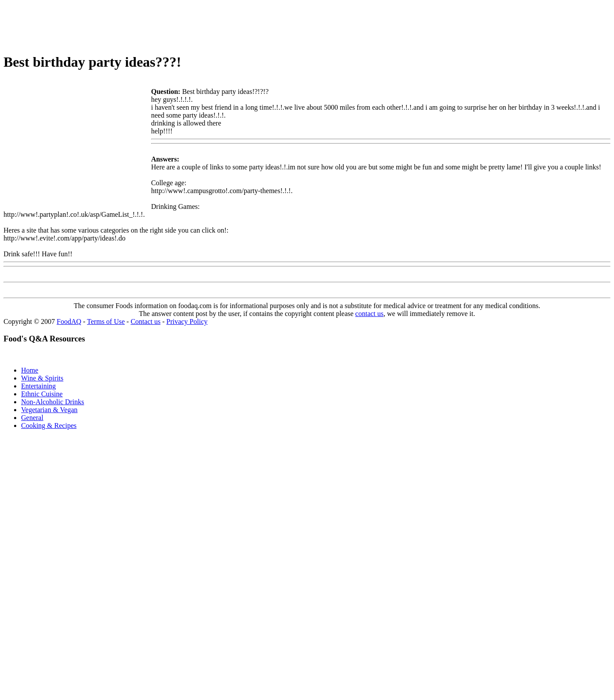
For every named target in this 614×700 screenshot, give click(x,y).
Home (30, 370)
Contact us (145, 321)
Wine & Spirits (42, 378)
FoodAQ (69, 321)
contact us (369, 314)
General (32, 418)
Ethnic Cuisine (42, 394)
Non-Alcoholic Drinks (53, 402)
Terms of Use (106, 321)
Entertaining (38, 386)
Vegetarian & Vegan (49, 410)
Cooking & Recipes (49, 425)
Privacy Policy (187, 321)
